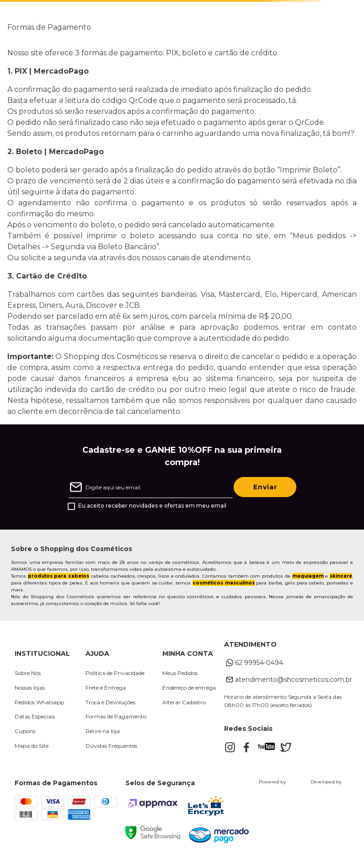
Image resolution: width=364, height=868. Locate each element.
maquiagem (308, 576)
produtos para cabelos (59, 576)
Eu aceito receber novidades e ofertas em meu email (152, 506)
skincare (341, 576)
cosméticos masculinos (224, 583)
